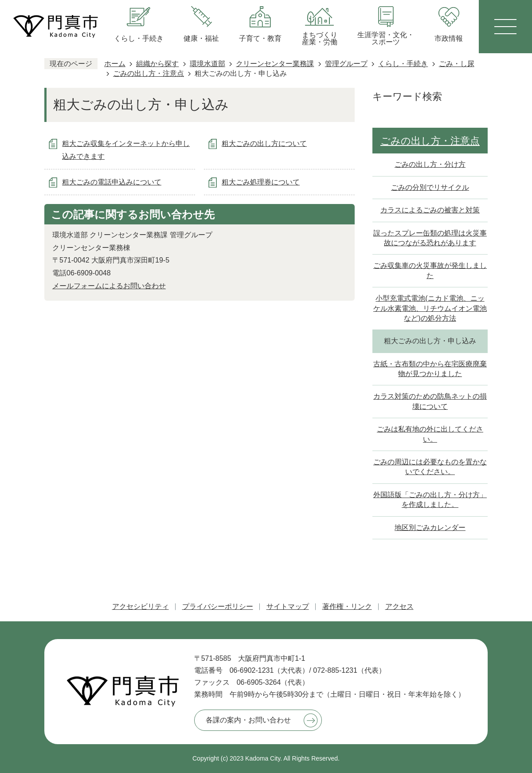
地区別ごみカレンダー (430, 528)
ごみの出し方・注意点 (149, 73)
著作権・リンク (347, 606)
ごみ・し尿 (457, 64)
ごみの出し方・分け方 (430, 164)
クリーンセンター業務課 (275, 64)
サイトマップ (288, 606)
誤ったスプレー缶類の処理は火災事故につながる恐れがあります (430, 238)
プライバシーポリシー (218, 606)
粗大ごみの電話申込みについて (112, 182)
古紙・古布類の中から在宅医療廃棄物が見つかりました (430, 369)
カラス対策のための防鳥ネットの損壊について (430, 401)
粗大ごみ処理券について (261, 182)
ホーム (115, 64)
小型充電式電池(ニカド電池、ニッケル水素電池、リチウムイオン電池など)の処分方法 (430, 308)
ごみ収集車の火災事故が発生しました (430, 270)
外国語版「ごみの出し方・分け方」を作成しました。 (430, 500)
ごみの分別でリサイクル (430, 187)
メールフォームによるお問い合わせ (109, 286)
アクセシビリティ (141, 606)
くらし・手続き (403, 64)
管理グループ (346, 64)
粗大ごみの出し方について (264, 143)
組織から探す (157, 64)
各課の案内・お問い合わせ (248, 720)
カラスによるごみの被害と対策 (430, 210)
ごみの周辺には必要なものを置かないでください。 (430, 467)
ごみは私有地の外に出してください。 (430, 434)
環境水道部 (207, 64)
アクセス (399, 606)
